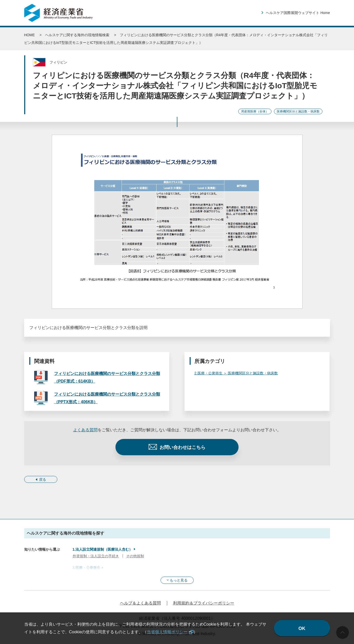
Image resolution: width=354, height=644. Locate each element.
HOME (30, 35)
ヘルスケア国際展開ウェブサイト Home (298, 13)
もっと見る (179, 580)
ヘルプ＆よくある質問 (140, 603)
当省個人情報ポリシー (167, 632)
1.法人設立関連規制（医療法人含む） (103, 549)
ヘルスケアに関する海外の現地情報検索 (77, 35)
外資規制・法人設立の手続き (96, 556)
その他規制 (135, 556)
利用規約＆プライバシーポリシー (204, 603)
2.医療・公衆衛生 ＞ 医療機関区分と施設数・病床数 (236, 373)
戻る (43, 479)
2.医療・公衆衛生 (87, 568)
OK (302, 628)
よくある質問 (85, 430)
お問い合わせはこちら (182, 447)
